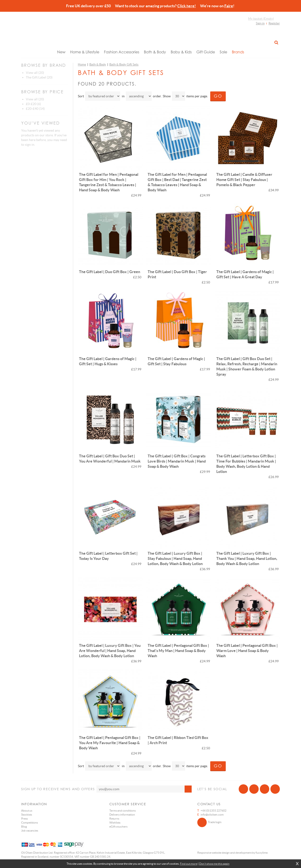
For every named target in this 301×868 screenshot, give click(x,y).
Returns (114, 819)
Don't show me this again (214, 864)
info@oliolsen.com (212, 815)
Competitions (30, 823)
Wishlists (115, 823)
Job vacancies (30, 831)
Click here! (187, 6)
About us (27, 811)
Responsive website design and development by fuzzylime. (233, 853)
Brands (238, 52)
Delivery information (122, 815)
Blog (24, 827)
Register (274, 23)
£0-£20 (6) (33, 104)
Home (82, 65)
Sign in (260, 23)
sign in (30, 145)
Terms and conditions (123, 811)
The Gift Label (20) (39, 77)
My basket (261, 19)
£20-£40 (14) (35, 109)
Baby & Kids (181, 52)
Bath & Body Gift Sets (124, 65)
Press (24, 819)
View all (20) (35, 73)
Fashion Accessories (122, 52)
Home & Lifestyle (85, 52)
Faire (229, 6)
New (61, 52)
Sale (223, 52)
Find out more (189, 864)
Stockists (27, 815)
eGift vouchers (118, 827)
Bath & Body (155, 52)
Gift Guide (206, 52)
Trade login (209, 822)
